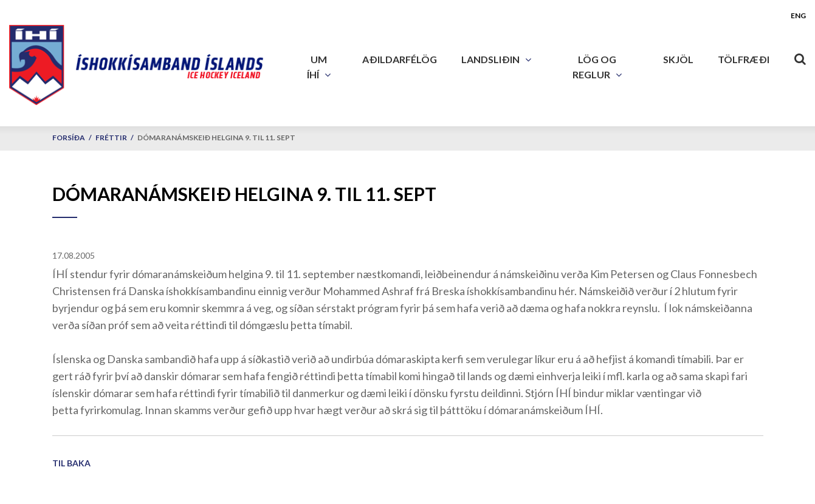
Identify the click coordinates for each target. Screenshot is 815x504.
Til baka (71, 463)
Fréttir (111, 138)
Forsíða (69, 138)
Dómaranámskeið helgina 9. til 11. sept (216, 138)
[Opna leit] (800, 56)
